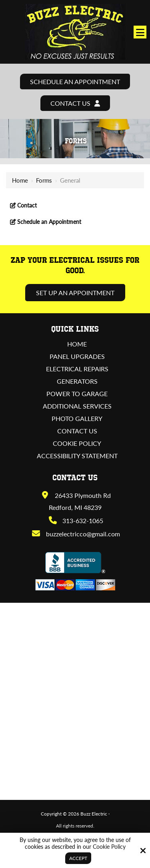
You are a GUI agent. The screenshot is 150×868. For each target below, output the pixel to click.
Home (20, 180)
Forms (44, 180)
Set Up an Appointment (75, 293)
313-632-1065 (75, 521)
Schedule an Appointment (75, 82)
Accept (78, 858)
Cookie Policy (109, 847)
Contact (26, 205)
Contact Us (75, 103)
